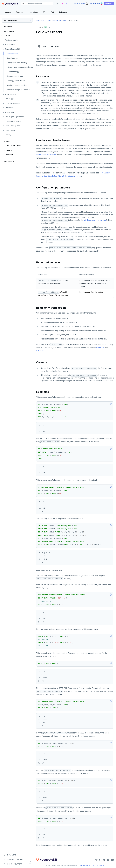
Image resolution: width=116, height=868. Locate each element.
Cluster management (13, 126)
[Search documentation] (37, 4)
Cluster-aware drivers (15, 76)
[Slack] (96, 860)
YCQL (55, 46)
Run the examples (12, 40)
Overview (8, 27)
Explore (7, 36)
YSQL (42, 46)
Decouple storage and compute (19, 90)
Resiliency (9, 108)
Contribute (9, 161)
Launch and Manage (12, 146)
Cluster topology (13, 72)
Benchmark (9, 155)
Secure (7, 141)
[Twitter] (104, 860)
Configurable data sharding (17, 63)
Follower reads (12, 54)
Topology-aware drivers (16, 81)
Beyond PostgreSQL (13, 49)
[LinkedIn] (108, 860)
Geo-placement (12, 58)
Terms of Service (98, 865)
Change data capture (13, 121)
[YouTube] (112, 860)
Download (10, 855)
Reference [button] (8, 150)
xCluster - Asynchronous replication (20, 67)
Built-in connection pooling (17, 85)
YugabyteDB (40, 20)
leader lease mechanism (46, 155)
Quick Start (9, 31)
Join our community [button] (14, 859)
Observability (10, 130)
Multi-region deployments (15, 117)
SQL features (10, 45)
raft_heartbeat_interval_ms (95, 220)
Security (8, 135)
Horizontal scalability (13, 103)
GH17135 (40, 351)
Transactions (10, 112)
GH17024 (100, 348)
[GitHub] (100, 860)
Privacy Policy (85, 865)
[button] (109, 4)
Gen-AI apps (10, 99)
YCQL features (10, 94)
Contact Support (13, 864)
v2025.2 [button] (44, 27)
